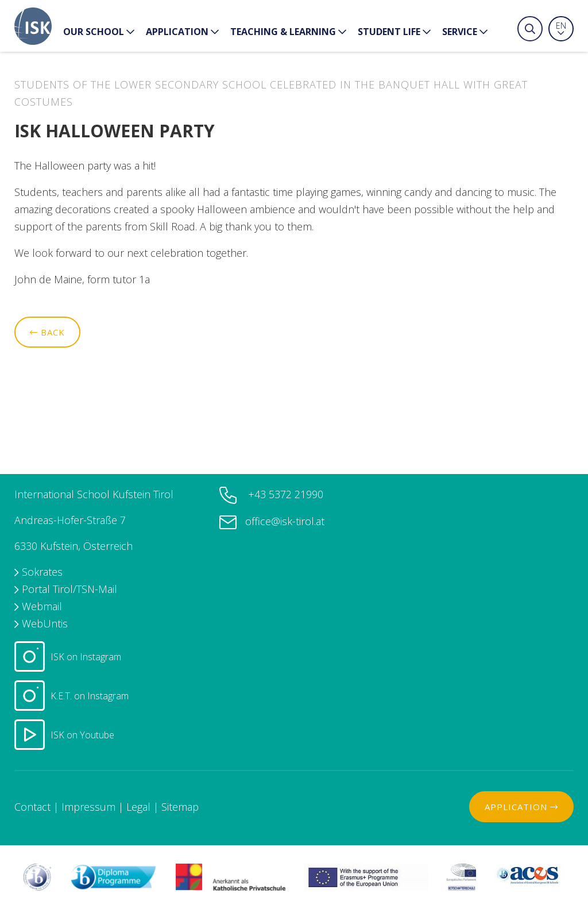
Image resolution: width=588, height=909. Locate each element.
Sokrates (42, 572)
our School (99, 32)
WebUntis (45, 623)
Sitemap (180, 807)
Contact (32, 807)
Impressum (88, 807)
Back (47, 332)
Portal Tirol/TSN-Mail (69, 589)
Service (465, 32)
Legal (138, 807)
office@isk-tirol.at (285, 521)
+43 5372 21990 (284, 494)
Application (182, 32)
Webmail (42, 606)
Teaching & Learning (288, 32)
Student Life (394, 32)
